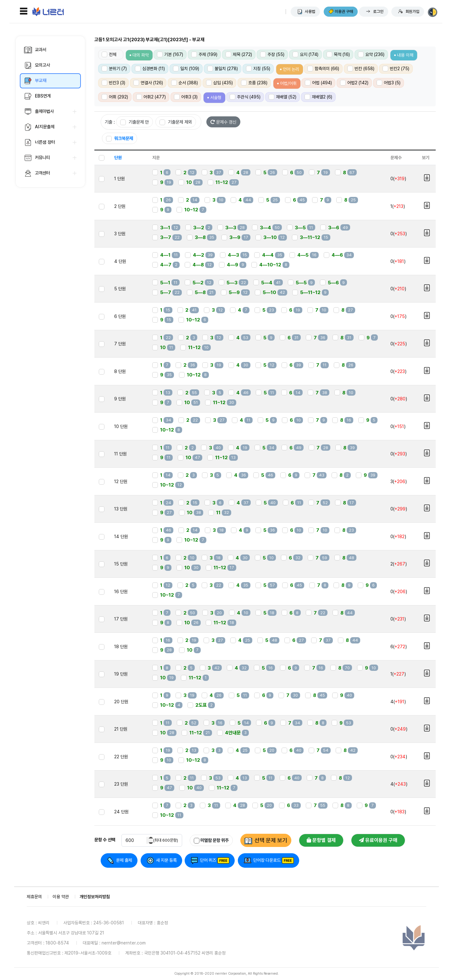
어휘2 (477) (151, 97)
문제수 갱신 (223, 122)
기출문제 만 (134, 122)
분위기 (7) (114, 69)
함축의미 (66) (323, 69)
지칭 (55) (258, 69)
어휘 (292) (115, 97)
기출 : (110, 122)
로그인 (378, 11)
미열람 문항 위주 (211, 841)
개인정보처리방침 (95, 897)
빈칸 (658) (361, 69)
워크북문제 (120, 139)
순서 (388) (185, 83)
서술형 (216, 97)
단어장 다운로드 (267, 860)
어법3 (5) (389, 83)
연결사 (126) (148, 83)
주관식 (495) (245, 97)
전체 (109, 54)
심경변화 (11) (150, 69)
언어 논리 (291, 69)
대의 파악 (141, 55)
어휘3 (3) (186, 97)
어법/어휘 (288, 83)
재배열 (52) (282, 97)
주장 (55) (272, 54)
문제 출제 (124, 860)
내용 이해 (405, 55)
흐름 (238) (254, 83)
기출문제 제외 (176, 122)
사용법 (310, 11)
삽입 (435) (219, 83)
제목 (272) (239, 54)
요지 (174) (305, 54)
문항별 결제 (321, 840)
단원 (118, 158)
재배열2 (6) (318, 97)
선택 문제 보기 (271, 840)
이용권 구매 (344, 11)
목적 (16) (338, 54)
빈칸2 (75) (396, 69)
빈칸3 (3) (113, 83)
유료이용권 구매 (378, 840)
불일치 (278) (223, 69)
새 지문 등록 (166, 860)
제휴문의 (34, 897)
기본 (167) (170, 54)
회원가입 (412, 11)
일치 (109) (186, 69)
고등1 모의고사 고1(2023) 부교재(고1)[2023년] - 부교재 (149, 40)
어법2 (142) (354, 83)
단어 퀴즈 (208, 860)
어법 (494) (318, 83)
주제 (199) (204, 54)
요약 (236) (371, 54)
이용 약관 (61, 897)
